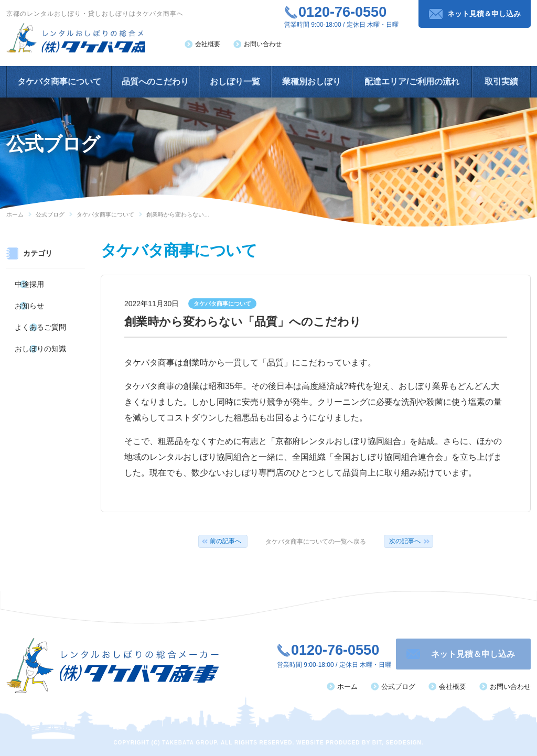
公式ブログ (50, 214)
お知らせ (29, 301)
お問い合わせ (263, 44)
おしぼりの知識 (39, 338)
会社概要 (208, 44)
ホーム (15, 214)
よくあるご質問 (39, 319)
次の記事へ (405, 541)
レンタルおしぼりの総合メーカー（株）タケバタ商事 (88, 40)
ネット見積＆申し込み (484, 14)
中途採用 (29, 283)
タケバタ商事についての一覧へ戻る (316, 542)
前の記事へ (225, 541)
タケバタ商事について (105, 214)
